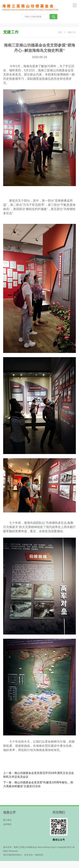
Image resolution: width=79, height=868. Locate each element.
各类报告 (7, 824)
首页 (60, 32)
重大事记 (7, 820)
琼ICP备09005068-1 (13, 855)
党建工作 (72, 32)
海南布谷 (39, 855)
